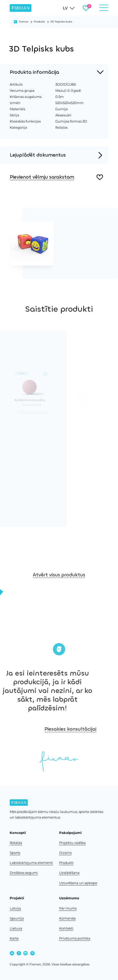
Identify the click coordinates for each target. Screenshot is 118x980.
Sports (15, 853)
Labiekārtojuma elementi (31, 863)
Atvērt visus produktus (59, 585)
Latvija (15, 908)
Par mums (68, 908)
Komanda (67, 918)
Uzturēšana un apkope (78, 883)
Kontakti (66, 928)
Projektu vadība (72, 843)
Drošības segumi (24, 873)
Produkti (39, 22)
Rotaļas (16, 843)
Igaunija (17, 918)
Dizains (65, 853)
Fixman (24, 22)
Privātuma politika (75, 938)
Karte (14, 938)
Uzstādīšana (69, 873)
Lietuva (16, 928)
